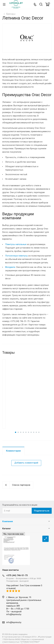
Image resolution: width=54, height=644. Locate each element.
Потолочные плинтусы (16, 256)
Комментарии (13, 448)
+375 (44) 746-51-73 (17, 573)
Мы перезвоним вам (14, 531)
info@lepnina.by (14, 612)
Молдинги (10, 267)
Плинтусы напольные (16, 244)
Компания (8, 519)
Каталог (7, 526)
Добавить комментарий (26, 460)
